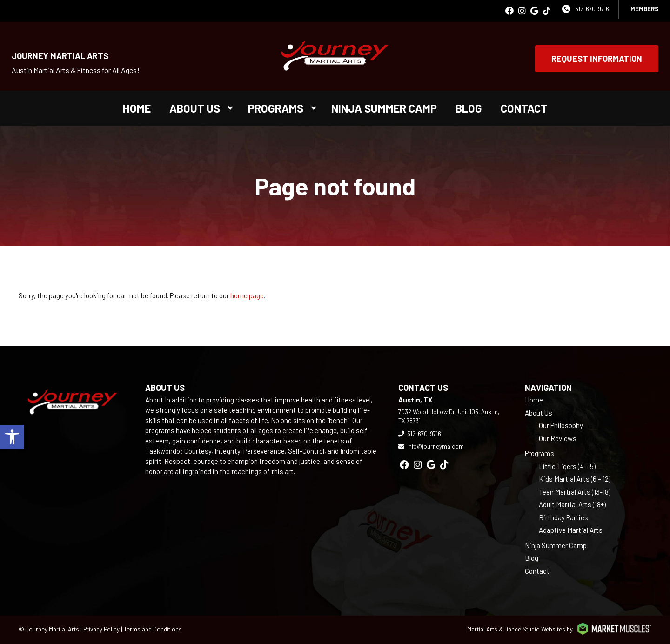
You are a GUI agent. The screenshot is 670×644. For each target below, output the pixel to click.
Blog (469, 108)
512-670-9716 (592, 9)
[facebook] (509, 11)
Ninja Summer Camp (384, 108)
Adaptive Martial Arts (571, 530)
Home (137, 108)
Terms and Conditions (153, 629)
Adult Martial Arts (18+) (572, 504)
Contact (524, 108)
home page (247, 295)
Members (644, 9)
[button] (12, 437)
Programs (276, 108)
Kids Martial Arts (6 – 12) (575, 479)
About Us (195, 108)
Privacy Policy (101, 629)
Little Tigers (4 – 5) (567, 466)
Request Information (597, 59)
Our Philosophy (561, 425)
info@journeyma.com (435, 446)
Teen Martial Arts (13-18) (575, 492)
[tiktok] (547, 11)
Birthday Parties (563, 517)
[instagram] (522, 11)
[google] (534, 11)
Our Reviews (558, 438)
